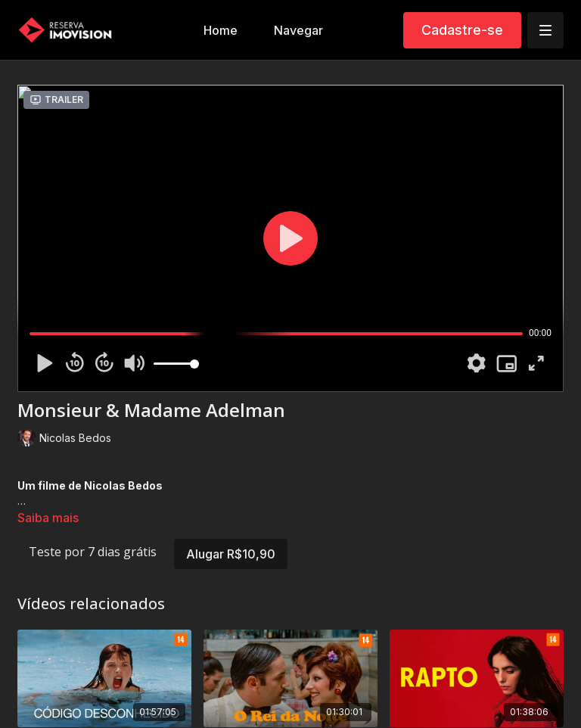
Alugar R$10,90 (231, 554)
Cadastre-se (462, 30)
